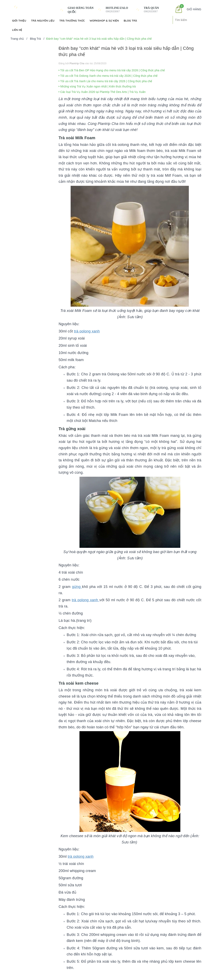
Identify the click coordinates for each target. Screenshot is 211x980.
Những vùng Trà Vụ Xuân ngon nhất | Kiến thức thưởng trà (97, 86)
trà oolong (83, 331)
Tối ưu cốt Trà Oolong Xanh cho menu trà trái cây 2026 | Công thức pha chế (108, 76)
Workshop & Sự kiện (104, 21)
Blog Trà (130, 21)
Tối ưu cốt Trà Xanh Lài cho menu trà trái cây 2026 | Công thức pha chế (105, 81)
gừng (77, 587)
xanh (96, 331)
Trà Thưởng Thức (72, 21)
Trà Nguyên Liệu (43, 21)
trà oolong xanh (86, 600)
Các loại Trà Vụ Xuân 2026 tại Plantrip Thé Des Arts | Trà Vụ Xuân (102, 92)
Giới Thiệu (19, 21)
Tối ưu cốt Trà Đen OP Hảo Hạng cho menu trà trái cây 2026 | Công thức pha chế (112, 70)
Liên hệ (17, 30)
